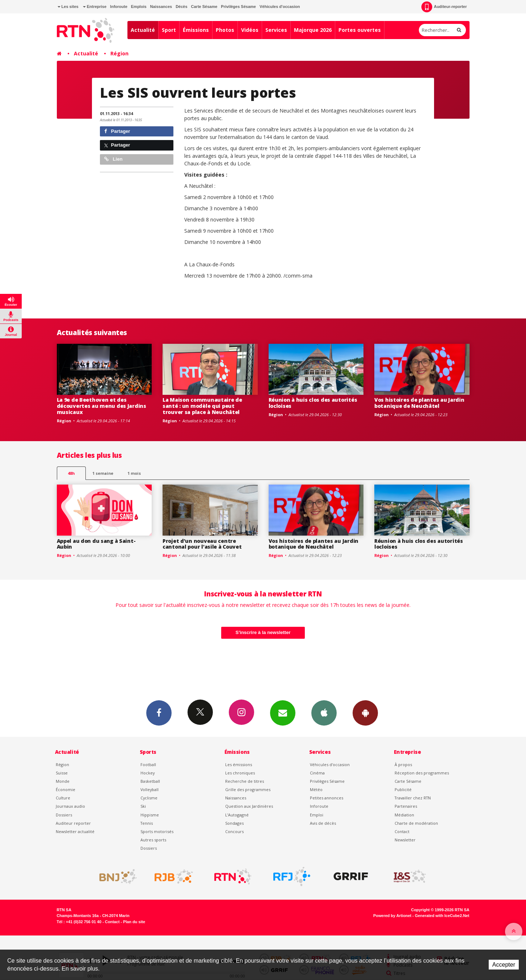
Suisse (62, 773)
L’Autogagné (237, 815)
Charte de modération (416, 823)
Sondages (234, 823)
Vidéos (250, 30)
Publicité (403, 789)
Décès (181, 7)
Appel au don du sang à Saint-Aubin (96, 544)
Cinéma (317, 773)
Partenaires (406, 806)
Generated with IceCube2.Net (442, 916)
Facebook (159, 713)
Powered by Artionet (392, 916)
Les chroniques (240, 773)
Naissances (161, 7)
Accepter (504, 965)
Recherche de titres (245, 781)
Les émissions (239, 764)
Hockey (148, 773)
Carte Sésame (204, 7)
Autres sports (153, 840)
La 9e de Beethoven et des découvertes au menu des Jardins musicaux (102, 406)
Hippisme (150, 815)
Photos (225, 30)
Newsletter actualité (75, 831)
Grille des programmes (248, 789)
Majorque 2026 (313, 30)
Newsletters (283, 713)
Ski (143, 806)
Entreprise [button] (95, 7)
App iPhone (324, 713)
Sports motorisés (157, 831)
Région (119, 53)
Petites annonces (327, 798)
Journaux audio (70, 806)
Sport (169, 30)
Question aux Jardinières (249, 806)
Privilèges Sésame (238, 7)
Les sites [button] (68, 7)
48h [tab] (71, 473)
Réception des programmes (422, 773)
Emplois (139, 7)
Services (276, 30)
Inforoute (119, 7)
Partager (117, 131)
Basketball (150, 781)
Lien (113, 159)
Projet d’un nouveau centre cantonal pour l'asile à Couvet (202, 544)
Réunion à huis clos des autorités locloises (313, 403)
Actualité (143, 30)
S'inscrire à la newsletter (263, 632)
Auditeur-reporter (444, 7)
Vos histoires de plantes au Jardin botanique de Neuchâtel (419, 403)
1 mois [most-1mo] (134, 473)
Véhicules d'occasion (280, 7)
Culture (63, 798)
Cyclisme (149, 798)
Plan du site (134, 922)
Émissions (196, 30)
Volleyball (150, 789)
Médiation (404, 815)
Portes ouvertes (360, 30)
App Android (365, 713)
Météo (316, 789)
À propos (403, 764)
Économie (66, 789)
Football (148, 764)
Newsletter (405, 840)
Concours (234, 831)
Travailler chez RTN (413, 798)
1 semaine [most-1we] (103, 473)
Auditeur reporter (73, 823)
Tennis (147, 823)
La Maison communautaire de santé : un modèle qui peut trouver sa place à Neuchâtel (202, 406)
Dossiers (64, 815)
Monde (63, 781)
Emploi (317, 815)
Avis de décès (323, 823)
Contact (402, 831)
